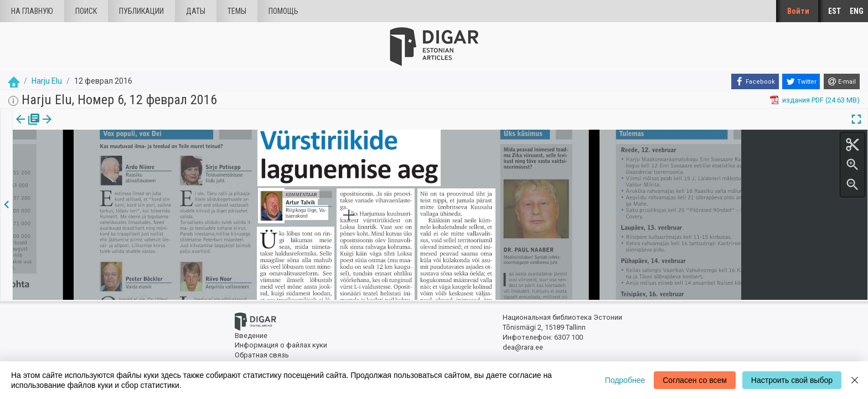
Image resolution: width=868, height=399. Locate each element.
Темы (237, 11)
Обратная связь (262, 355)
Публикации (141, 11)
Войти (798, 11)
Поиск (86, 11)
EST (835, 11)
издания (26, 127)
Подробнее (625, 380)
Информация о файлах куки (281, 345)
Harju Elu (47, 81)
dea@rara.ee (523, 347)
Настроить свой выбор (792, 380)
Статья (73, 127)
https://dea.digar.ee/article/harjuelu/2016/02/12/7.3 (95, 157)
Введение (251, 336)
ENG (857, 11)
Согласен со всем (695, 380)
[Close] (855, 380)
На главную (32, 11)
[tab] (26, 127)
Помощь (283, 11)
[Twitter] (801, 81)
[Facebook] (755, 81)
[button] (90, 127)
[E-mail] (842, 81)
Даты (196, 11)
